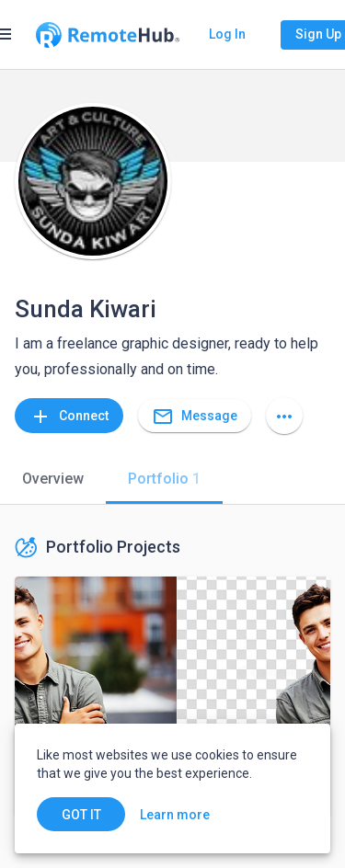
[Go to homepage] (108, 35)
